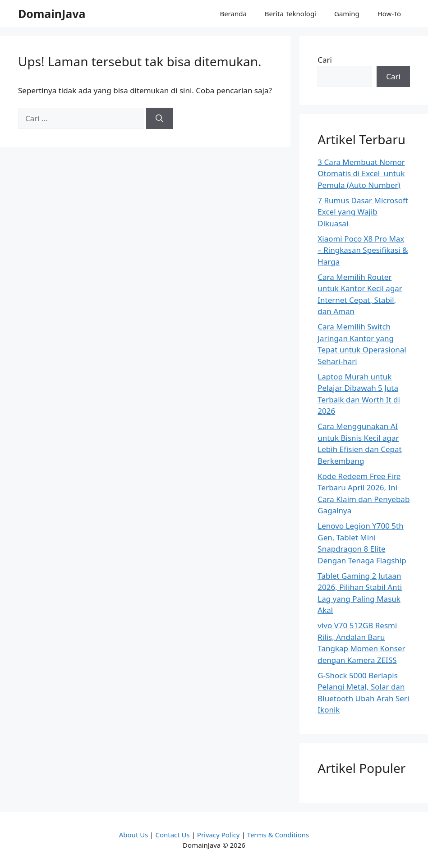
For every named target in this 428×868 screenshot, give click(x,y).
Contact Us (172, 835)
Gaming (347, 14)
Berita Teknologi (290, 14)
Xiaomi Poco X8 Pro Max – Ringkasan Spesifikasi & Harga (363, 250)
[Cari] (159, 119)
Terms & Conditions (278, 835)
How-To (389, 14)
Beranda (233, 14)
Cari (325, 60)
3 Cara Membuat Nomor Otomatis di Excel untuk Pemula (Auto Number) (361, 174)
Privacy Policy (219, 835)
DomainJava (52, 14)
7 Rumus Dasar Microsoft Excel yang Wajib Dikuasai (363, 212)
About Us (134, 835)
